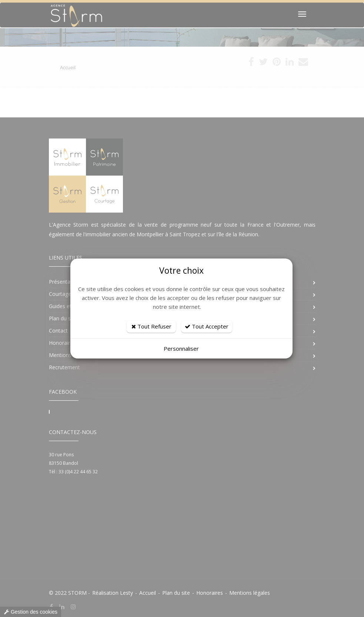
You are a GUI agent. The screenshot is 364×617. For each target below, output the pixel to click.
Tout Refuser (151, 326)
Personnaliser (181, 348)
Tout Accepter (207, 326)
